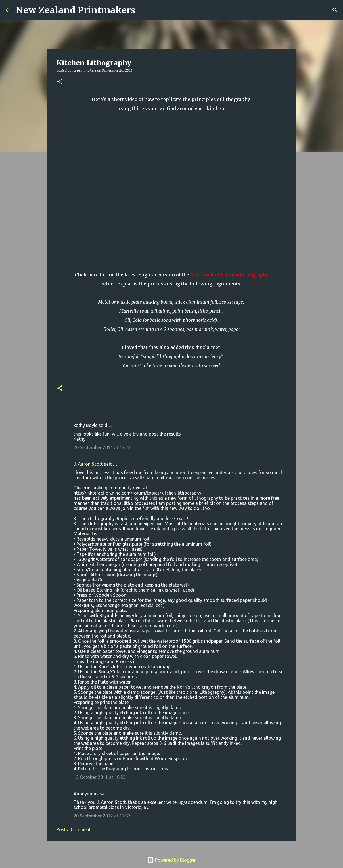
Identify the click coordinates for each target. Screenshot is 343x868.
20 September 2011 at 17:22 (102, 447)
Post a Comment (74, 829)
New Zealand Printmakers (76, 10)
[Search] (143, 10)
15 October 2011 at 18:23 (100, 777)
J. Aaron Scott (88, 464)
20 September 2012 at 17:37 (102, 816)
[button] (60, 82)
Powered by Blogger (171, 860)
